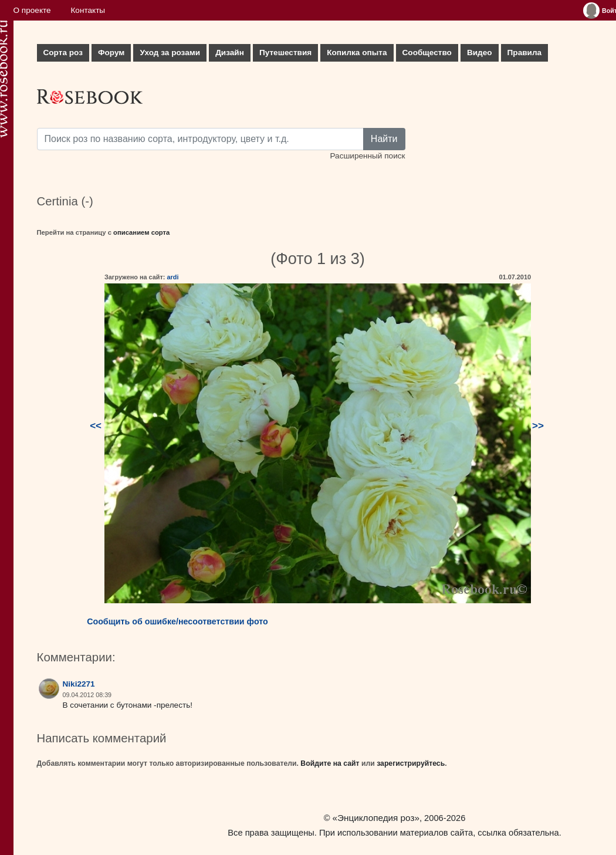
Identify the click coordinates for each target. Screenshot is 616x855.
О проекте (32, 10)
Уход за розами (170, 53)
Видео (480, 53)
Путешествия (285, 53)
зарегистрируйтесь (411, 763)
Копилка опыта (357, 53)
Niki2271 (79, 684)
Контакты (88, 10)
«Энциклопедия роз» (376, 818)
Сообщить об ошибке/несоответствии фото (177, 621)
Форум (111, 53)
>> (538, 426)
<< (96, 426)
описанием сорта (141, 232)
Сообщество (427, 53)
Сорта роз (63, 53)
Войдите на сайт (330, 763)
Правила (525, 53)
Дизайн (230, 53)
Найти (384, 139)
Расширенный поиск (367, 156)
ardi (172, 277)
